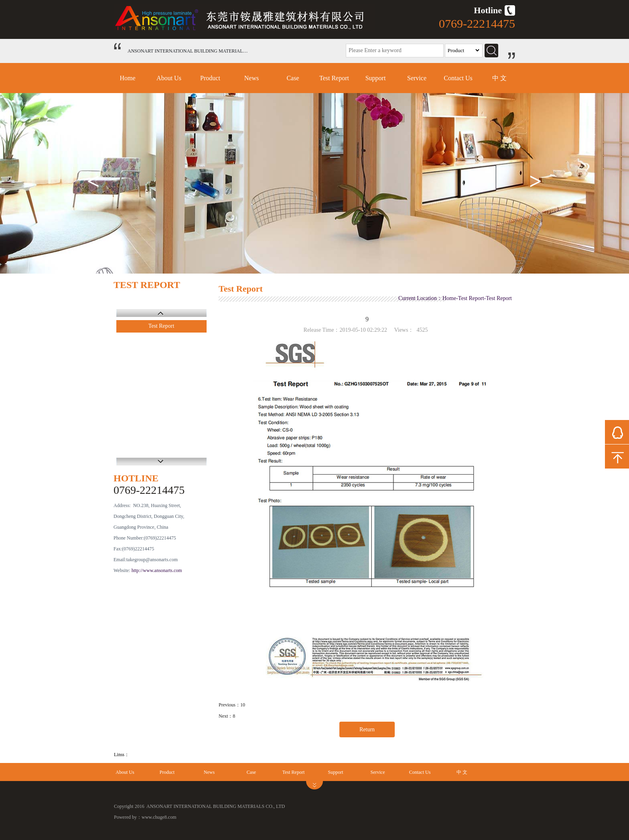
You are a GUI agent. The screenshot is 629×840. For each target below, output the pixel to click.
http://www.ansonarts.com (157, 570)
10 (243, 705)
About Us (169, 78)
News (252, 78)
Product (210, 78)
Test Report (334, 78)
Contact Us (458, 78)
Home (127, 78)
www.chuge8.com (159, 817)
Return (367, 729)
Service (417, 78)
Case (293, 78)
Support (376, 78)
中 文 (499, 78)
